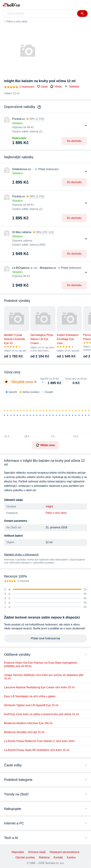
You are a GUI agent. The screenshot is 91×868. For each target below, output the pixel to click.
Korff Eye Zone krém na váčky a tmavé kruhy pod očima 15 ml (41, 714)
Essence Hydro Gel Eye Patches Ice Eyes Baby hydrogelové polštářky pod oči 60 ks (40, 664)
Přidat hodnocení (48, 169)
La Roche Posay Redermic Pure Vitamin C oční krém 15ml (39, 741)
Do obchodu (74, 141)
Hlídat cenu (45, 445)
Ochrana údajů (37, 852)
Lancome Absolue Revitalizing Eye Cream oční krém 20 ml (39, 687)
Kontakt (58, 857)
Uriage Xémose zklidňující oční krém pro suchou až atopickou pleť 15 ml (44, 677)
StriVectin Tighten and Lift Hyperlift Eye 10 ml (31, 705)
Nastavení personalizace (65, 852)
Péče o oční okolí (17, 22)
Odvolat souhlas (25, 857)
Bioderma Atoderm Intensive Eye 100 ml (28, 723)
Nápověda (18, 852)
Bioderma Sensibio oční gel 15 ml (24, 732)
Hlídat (56, 87)
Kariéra (71, 857)
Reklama (44, 857)
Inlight (49, 506)
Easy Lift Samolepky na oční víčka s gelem (30, 696)
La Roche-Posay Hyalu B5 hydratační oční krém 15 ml (37, 750)
